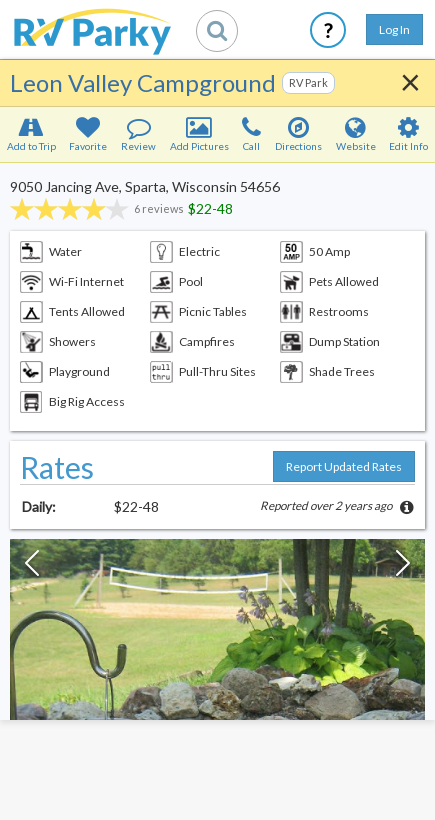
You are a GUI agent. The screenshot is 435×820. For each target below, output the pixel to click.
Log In (394, 29)
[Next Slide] (403, 568)
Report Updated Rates (344, 466)
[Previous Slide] (32, 568)
